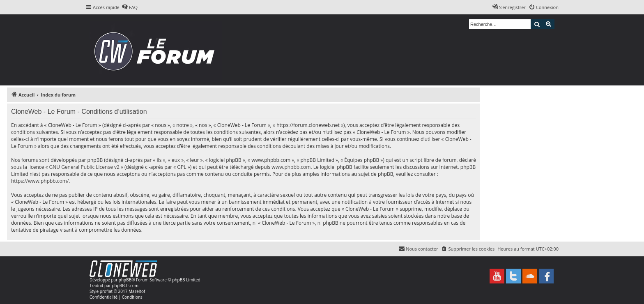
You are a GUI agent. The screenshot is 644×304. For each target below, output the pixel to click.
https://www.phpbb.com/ (40, 181)
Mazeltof (137, 291)
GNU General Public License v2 (84, 167)
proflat (106, 291)
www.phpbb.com (291, 167)
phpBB (125, 280)
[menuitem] (130, 7)
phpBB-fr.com (125, 286)
